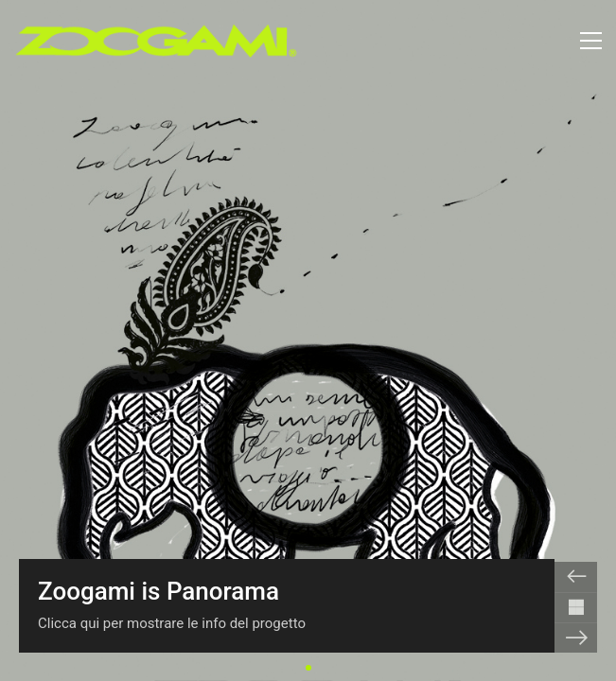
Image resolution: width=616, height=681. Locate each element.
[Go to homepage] (156, 41)
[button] (591, 41)
